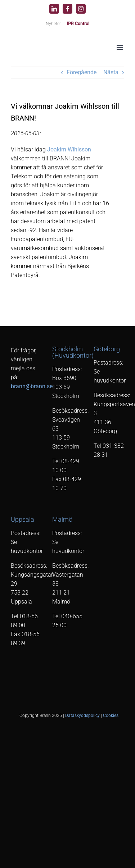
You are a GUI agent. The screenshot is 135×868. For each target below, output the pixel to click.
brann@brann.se (32, 386)
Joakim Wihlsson (69, 149)
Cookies (111, 715)
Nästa (111, 72)
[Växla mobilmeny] (120, 48)
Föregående (82, 72)
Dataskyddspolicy (82, 715)
